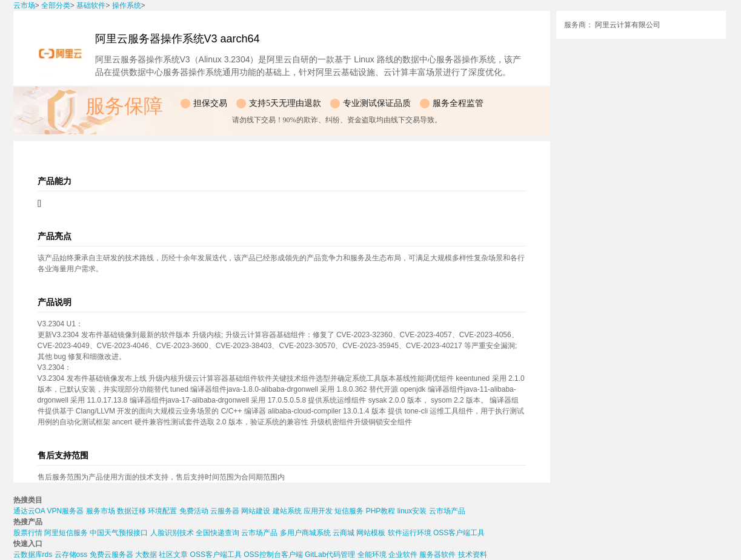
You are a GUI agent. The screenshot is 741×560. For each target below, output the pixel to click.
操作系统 (127, 5)
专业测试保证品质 (377, 103)
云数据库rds (33, 555)
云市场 (24, 5)
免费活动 (194, 511)
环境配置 (162, 511)
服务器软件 (437, 555)
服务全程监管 (458, 103)
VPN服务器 (66, 511)
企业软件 (403, 555)
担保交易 (210, 103)
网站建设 (256, 511)
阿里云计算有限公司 (628, 25)
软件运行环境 (410, 533)
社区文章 (173, 555)
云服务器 (225, 511)
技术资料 (473, 555)
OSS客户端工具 (459, 533)
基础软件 (91, 5)
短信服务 (349, 511)
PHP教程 (381, 511)
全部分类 (56, 5)
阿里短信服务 (66, 533)
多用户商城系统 (305, 533)
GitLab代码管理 (330, 555)
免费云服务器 (111, 555)
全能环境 (372, 555)
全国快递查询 (218, 533)
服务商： (579, 25)
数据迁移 (131, 511)
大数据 (146, 555)
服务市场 (101, 511)
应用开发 (318, 511)
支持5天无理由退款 (285, 103)
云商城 (344, 533)
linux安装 (412, 511)
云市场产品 (447, 511)
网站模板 (371, 533)
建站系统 (287, 511)
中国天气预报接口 (119, 533)
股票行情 (28, 533)
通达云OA (29, 511)
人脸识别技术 (172, 533)
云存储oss (71, 555)
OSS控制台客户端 (273, 555)
